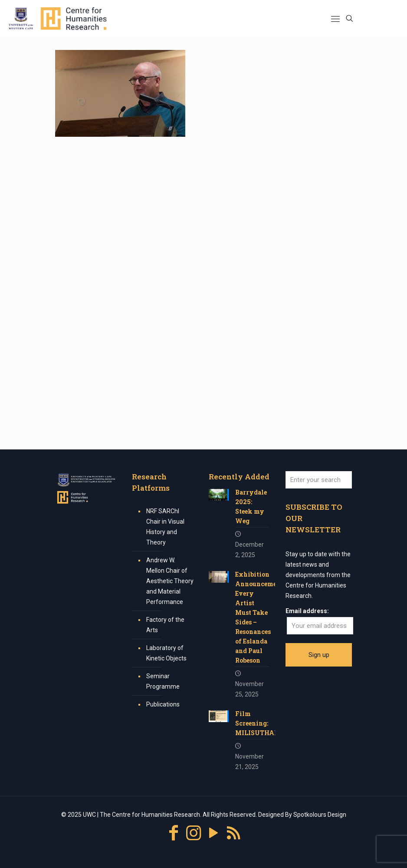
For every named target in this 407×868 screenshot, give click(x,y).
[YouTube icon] (213, 833)
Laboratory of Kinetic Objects (166, 653)
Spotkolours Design (320, 815)
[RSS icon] (233, 833)
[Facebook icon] (174, 833)
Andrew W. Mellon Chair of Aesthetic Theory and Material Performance (170, 581)
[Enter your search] (319, 480)
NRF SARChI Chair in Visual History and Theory (165, 527)
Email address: (307, 611)
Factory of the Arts (165, 625)
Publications (163, 704)
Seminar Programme (163, 681)
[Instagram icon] (194, 833)
